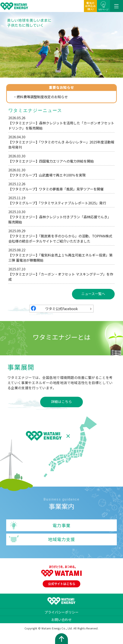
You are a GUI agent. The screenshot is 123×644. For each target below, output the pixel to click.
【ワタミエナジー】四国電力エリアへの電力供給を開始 (51, 161)
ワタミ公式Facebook (61, 309)
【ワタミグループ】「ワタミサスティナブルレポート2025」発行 (57, 203)
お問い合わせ (61, 620)
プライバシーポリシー (61, 612)
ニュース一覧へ (93, 294)
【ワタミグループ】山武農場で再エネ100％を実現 (47, 175)
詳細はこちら (62, 401)
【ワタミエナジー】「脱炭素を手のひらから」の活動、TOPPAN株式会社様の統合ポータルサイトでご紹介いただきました (60, 238)
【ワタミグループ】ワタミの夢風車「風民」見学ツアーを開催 (56, 189)
